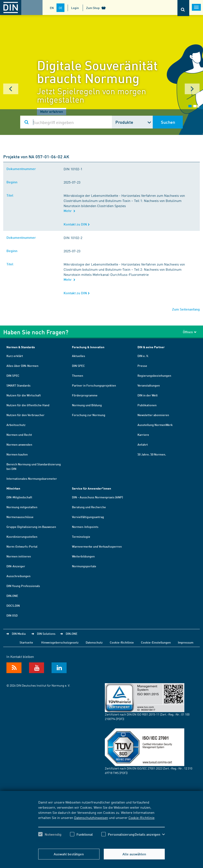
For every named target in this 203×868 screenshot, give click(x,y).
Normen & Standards (21, 347)
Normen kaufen (17, 454)
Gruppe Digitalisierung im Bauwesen (31, 527)
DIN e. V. (143, 356)
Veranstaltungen (149, 385)
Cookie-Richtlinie (141, 817)
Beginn (13, 182)
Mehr (69, 211)
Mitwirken (13, 488)
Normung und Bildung (87, 405)
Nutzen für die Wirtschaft (24, 395)
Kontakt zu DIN (77, 224)
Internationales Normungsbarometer (32, 478)
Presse (142, 366)
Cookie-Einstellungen (156, 642)
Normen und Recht (19, 435)
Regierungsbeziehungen (154, 375)
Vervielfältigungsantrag (88, 517)
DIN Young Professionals (23, 586)
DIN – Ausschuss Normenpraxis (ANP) (97, 497)
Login (75, 8)
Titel (11, 195)
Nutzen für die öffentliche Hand (28, 405)
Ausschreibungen (18, 576)
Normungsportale (84, 566)
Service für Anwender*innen (92, 488)
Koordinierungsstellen (22, 536)
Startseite (26, 642)
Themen (78, 375)
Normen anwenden (19, 444)
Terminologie (81, 536)
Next (192, 89)
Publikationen (147, 405)
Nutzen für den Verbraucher (25, 415)
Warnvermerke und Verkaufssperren (97, 546)
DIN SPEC (13, 375)
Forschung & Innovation (88, 347)
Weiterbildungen (83, 556)
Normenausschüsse (20, 517)
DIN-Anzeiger (16, 566)
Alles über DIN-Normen (22, 366)
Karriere (143, 435)
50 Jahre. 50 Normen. (152, 454)
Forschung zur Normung (89, 415)
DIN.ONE (12, 596)
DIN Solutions (46, 633)
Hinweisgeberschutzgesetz (60, 642)
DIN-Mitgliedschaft (19, 497)
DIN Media (19, 633)
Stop (198, 106)
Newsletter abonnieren (153, 415)
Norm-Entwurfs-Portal (22, 546)
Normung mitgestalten (22, 507)
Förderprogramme (85, 395)
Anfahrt (143, 444)
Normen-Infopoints (85, 527)
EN (52, 8)
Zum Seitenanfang (186, 309)
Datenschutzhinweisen (91, 817)
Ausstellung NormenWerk (155, 425)
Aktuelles (79, 356)
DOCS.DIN (13, 605)
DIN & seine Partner (151, 347)
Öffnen (190, 332)
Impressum (186, 642)
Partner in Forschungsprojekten (94, 385)
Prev (11, 89)
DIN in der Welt (148, 395)
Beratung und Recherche (89, 507)
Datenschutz (94, 642)
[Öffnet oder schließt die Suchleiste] (183, 8)
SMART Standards (18, 385)
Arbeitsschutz (16, 425)
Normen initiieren (19, 556)
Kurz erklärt (15, 356)
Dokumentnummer (22, 169)
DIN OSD (12, 615)
